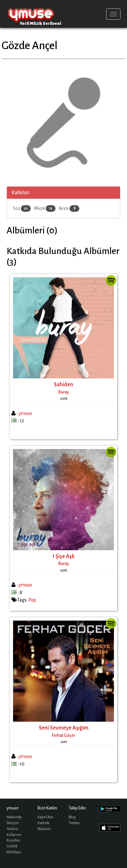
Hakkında (14, 817)
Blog (72, 817)
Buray (64, 392)
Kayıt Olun (46, 817)
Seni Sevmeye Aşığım (64, 728)
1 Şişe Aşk (63, 556)
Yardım (12, 829)
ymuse (31, 14)
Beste (69, 208)
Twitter (74, 823)
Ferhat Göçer (63, 735)
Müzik (45, 208)
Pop (32, 600)
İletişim (13, 823)
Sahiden (63, 385)
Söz (22, 208)
